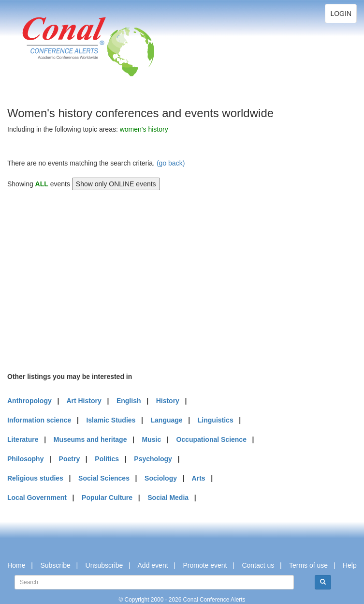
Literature (23, 439)
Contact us (258, 565)
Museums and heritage (90, 439)
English (129, 401)
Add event (153, 565)
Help (350, 565)
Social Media (168, 498)
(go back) (171, 163)
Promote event (205, 565)
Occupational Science (211, 439)
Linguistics (216, 420)
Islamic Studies (111, 420)
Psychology (153, 459)
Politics (107, 459)
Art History (84, 401)
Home (16, 565)
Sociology (161, 478)
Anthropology (29, 401)
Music (152, 439)
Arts (199, 478)
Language (167, 420)
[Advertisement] (80, 280)
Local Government (37, 498)
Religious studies (35, 478)
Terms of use (308, 565)
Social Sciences (104, 478)
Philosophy (25, 459)
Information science (39, 420)
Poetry (70, 459)
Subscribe (55, 565)
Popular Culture (107, 498)
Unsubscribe (104, 565)
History (168, 401)
